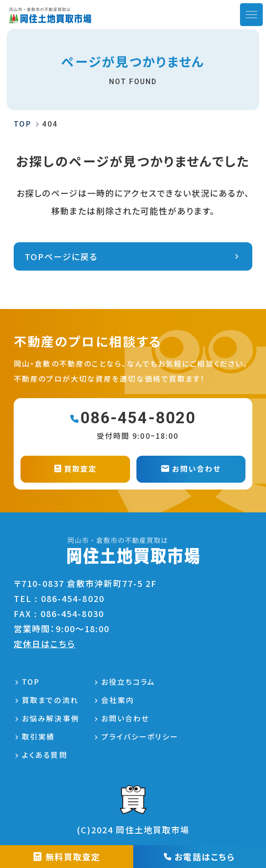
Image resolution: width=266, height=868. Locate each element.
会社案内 (118, 700)
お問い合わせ (125, 718)
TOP (31, 682)
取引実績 (38, 737)
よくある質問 (45, 755)
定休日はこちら (44, 644)
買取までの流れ (50, 700)
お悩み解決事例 (51, 718)
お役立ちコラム (128, 682)
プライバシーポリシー (140, 737)
